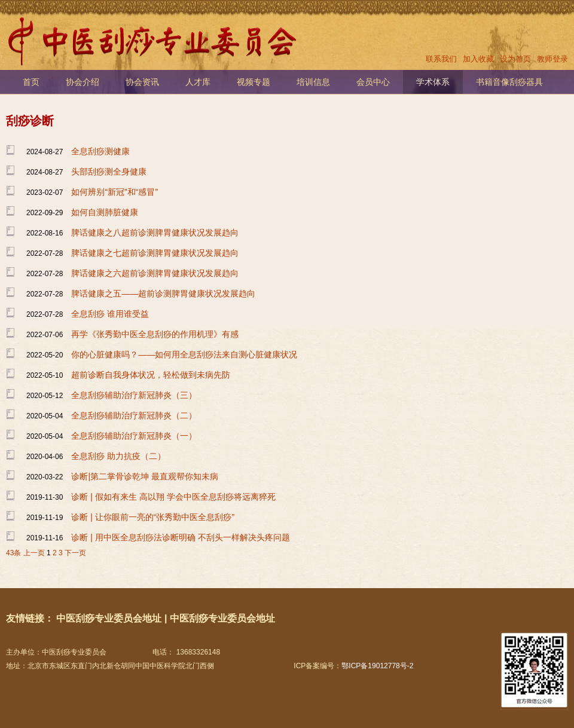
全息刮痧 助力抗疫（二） (118, 456)
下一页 (75, 553)
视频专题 (254, 82)
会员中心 (373, 82)
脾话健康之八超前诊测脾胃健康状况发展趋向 (155, 233)
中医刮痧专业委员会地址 (109, 618)
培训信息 (313, 82)
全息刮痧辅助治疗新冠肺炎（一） (134, 436)
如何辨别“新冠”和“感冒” (115, 192)
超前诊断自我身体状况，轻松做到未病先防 (151, 375)
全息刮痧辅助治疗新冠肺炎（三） (134, 395)
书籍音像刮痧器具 (509, 82)
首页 (31, 82)
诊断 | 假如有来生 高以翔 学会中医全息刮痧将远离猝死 (173, 497)
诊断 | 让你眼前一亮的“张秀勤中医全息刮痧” (153, 517)
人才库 (198, 82)
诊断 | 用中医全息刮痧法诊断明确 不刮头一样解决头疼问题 (180, 537)
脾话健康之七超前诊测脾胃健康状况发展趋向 (155, 253)
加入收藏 (478, 59)
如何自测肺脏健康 (105, 212)
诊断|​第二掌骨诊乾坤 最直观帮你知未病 (145, 476)
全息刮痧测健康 (100, 151)
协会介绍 (83, 82)
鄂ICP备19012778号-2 (377, 666)
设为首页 (515, 59)
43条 (13, 553)
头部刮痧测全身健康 (109, 172)
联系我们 (441, 59)
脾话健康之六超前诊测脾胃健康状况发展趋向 (155, 273)
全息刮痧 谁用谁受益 (110, 314)
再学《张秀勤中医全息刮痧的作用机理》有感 (155, 334)
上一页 (34, 553)
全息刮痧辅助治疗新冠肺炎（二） (134, 415)
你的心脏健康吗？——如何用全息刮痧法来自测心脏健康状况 (184, 354)
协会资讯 (142, 82)
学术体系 (433, 82)
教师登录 (552, 59)
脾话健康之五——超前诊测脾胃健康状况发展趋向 (163, 293)
